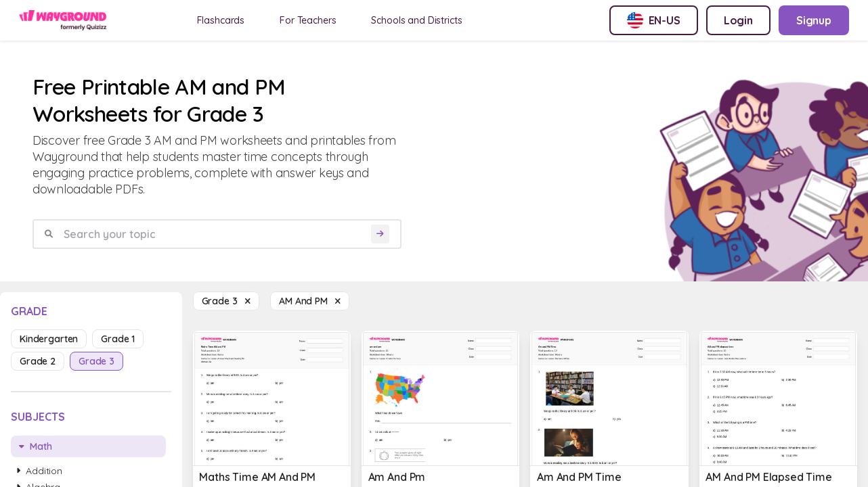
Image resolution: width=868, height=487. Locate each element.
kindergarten (49, 339)
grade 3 (96, 361)
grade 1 (118, 339)
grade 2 (38, 361)
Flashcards (221, 20)
